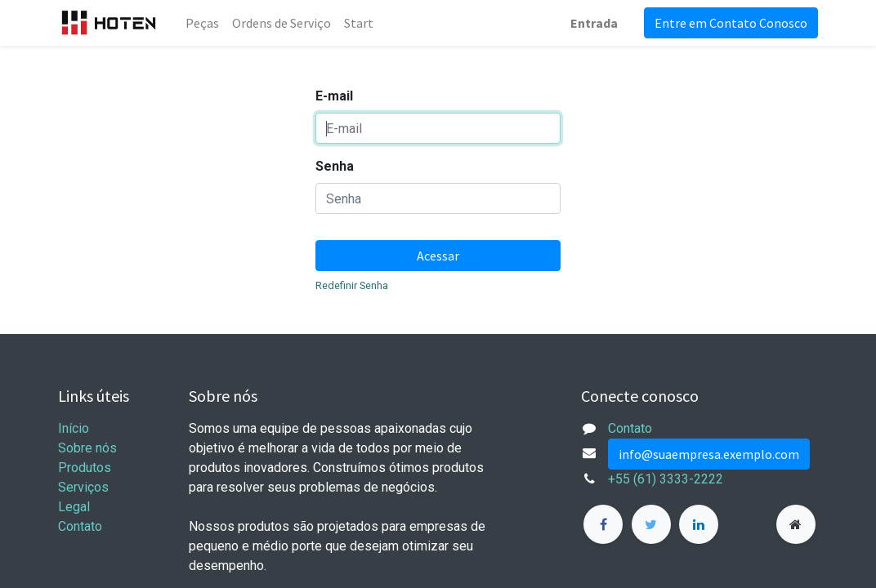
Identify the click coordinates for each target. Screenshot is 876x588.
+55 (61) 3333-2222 (666, 479)
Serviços (83, 487)
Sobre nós (87, 448)
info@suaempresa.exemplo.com (709, 454)
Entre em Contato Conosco (731, 23)
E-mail (334, 96)
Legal (74, 507)
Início (74, 428)
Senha (335, 166)
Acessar (438, 256)
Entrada (594, 23)
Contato (80, 526)
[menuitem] (202, 23)
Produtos (85, 468)
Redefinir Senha (352, 285)
